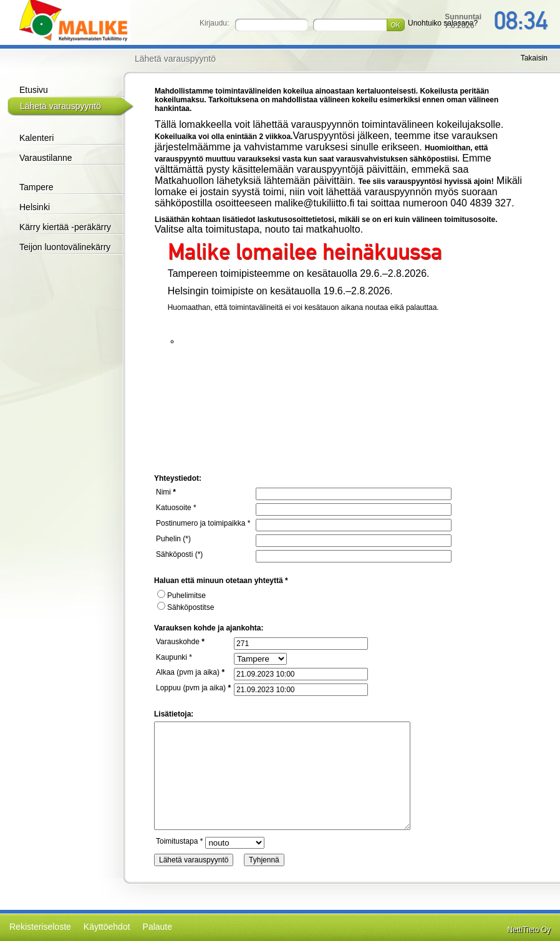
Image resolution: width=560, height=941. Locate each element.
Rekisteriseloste (40, 927)
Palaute (157, 927)
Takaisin (534, 58)
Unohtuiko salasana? (443, 23)
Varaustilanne (46, 158)
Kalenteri (36, 138)
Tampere (36, 187)
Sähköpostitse (186, 607)
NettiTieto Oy (529, 930)
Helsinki (35, 207)
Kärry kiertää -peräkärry (65, 227)
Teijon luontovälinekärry (65, 247)
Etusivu (34, 90)
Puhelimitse (181, 596)
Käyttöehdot (107, 927)
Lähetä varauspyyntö (60, 106)
